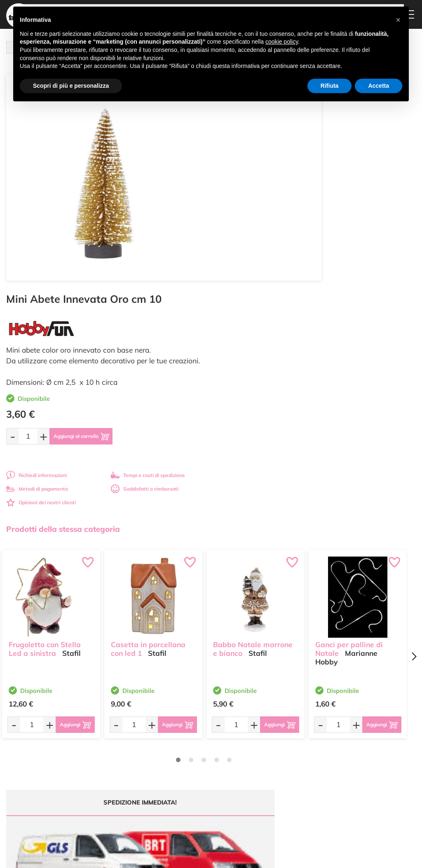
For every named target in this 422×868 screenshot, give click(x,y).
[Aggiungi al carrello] (303, 218)
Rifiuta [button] (330, 86)
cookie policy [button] (282, 42)
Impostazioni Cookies (277, 783)
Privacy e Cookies (272, 775)
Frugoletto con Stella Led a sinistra (45, 426)
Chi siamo (193, 756)
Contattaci (194, 772)
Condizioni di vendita (276, 767)
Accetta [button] (379, 86)
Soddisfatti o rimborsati (357, 270)
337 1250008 (139, 795)
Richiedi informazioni (250, 256)
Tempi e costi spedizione (51, 654)
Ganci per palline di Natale (349, 426)
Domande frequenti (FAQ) (274, 735)
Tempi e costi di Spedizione (270, 756)
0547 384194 (139, 771)
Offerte (190, 740)
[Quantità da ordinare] (241, 217)
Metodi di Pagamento (277, 745)
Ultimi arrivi (195, 732)
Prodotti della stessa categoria (63, 310)
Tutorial (191, 748)
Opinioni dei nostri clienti (254, 284)
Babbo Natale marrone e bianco (253, 426)
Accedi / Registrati (203, 764)
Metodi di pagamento (250, 270)
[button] (398, 20)
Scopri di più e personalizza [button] (71, 86)
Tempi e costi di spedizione (361, 256)
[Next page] (414, 438)
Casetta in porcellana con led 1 (148, 426)
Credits (324, 857)
